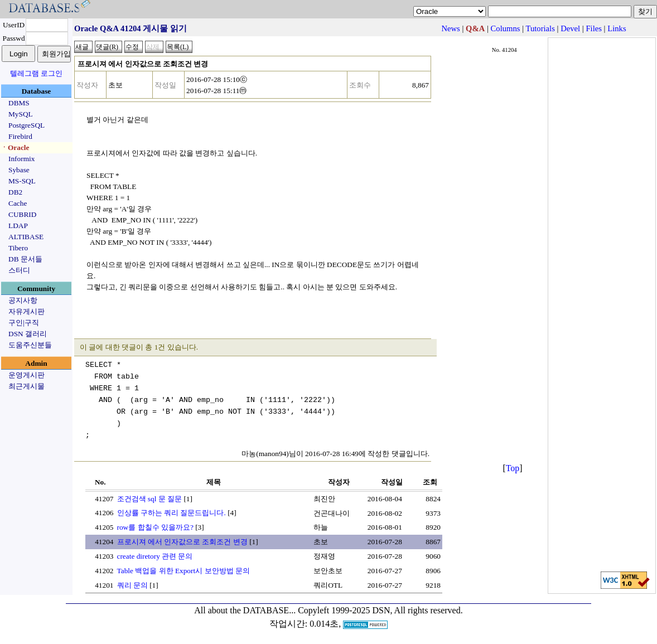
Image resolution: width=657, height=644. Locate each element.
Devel (570, 28)
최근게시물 (26, 386)
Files (594, 28)
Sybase (19, 170)
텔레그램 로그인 (36, 73)
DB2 (15, 192)
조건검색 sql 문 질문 (150, 499)
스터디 (19, 270)
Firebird (20, 136)
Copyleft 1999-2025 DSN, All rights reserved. (380, 610)
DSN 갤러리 (28, 334)
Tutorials (540, 28)
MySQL (21, 114)
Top (513, 468)
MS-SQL (22, 181)
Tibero (18, 248)
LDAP (18, 226)
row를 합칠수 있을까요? (155, 527)
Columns (506, 28)
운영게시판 (26, 375)
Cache (18, 203)
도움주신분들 (30, 345)
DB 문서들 (25, 259)
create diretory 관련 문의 (155, 556)
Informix (21, 159)
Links (617, 28)
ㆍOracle (15, 147)
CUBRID (22, 214)
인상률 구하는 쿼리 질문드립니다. (172, 513)
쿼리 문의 (132, 585)
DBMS (19, 103)
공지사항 (23, 300)
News (450, 28)
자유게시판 (26, 311)
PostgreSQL (26, 125)
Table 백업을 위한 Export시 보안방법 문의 (183, 571)
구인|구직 (24, 323)
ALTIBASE (26, 237)
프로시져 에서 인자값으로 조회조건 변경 (182, 542)
